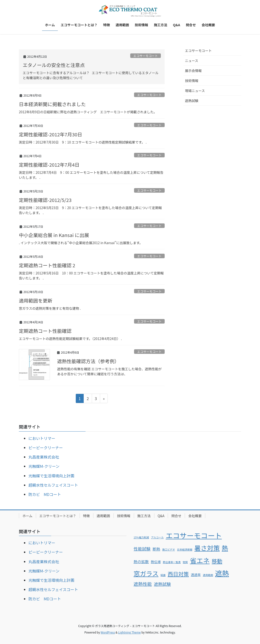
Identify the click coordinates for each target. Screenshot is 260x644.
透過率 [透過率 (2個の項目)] (196, 575)
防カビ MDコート (45, 494)
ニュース (192, 61)
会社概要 (195, 516)
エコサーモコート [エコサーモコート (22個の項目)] (194, 535)
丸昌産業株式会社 (44, 457)
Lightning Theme (129, 632)
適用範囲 (103, 516)
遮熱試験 (192, 101)
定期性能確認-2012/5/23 (45, 200)
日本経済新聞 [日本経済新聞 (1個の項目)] (185, 549)
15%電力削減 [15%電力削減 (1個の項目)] (141, 537)
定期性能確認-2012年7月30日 (51, 134)
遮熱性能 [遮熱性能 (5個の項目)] (143, 584)
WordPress (108, 632)
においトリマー (42, 438)
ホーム (27, 516)
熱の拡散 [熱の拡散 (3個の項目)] (141, 562)
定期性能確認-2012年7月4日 (49, 165)
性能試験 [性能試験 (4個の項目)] (142, 549)
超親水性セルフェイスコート (53, 485)
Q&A (161, 516)
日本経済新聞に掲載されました (52, 104)
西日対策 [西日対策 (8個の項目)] (178, 574)
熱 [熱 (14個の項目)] (225, 548)
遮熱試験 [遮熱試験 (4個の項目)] (162, 584)
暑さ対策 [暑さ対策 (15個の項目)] (207, 548)
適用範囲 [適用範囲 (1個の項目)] (208, 575)
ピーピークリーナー (46, 448)
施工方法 (144, 516)
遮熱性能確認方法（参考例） (88, 361)
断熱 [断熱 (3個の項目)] (156, 549)
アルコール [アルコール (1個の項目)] (157, 537)
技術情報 (192, 81)
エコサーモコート (146, 56)
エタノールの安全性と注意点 (54, 65)
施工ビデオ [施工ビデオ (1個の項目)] (169, 549)
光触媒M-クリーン (44, 466)
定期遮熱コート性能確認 (45, 331)
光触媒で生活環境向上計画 (51, 476)
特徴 (87, 516)
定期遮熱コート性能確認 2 (49, 265)
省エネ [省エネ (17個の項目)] (200, 560)
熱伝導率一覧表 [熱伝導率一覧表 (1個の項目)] (172, 562)
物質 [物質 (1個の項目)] (185, 562)
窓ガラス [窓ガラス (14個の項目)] (146, 573)
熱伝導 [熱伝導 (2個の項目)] (156, 562)
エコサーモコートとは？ (58, 516)
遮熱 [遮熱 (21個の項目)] (222, 573)
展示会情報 (193, 71)
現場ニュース (195, 91)
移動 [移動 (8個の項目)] (217, 561)
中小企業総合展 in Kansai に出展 (54, 235)
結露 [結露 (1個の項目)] (163, 575)
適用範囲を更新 (36, 301)
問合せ (176, 516)
